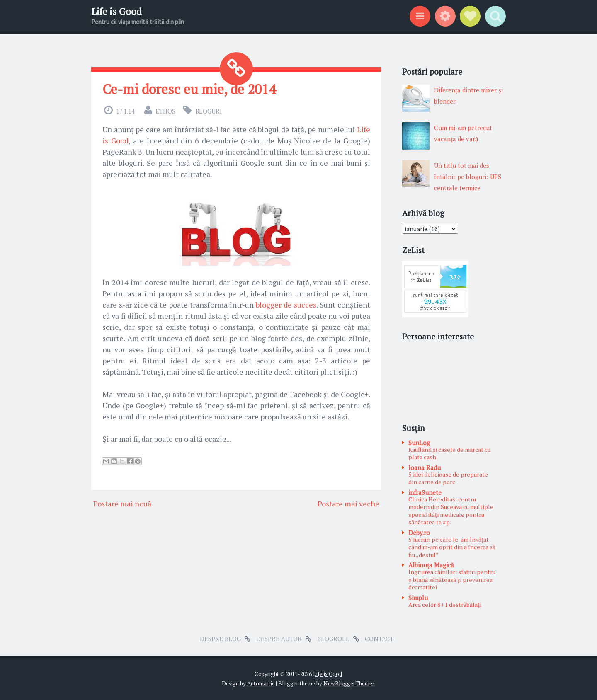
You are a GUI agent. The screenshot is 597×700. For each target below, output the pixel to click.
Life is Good (116, 11)
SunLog (419, 443)
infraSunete (425, 492)
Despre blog (220, 639)
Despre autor (279, 639)
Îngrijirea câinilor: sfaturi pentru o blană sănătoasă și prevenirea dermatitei (452, 579)
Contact (379, 639)
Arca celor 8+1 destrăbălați (445, 604)
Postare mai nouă (122, 504)
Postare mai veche (348, 504)
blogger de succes (286, 305)
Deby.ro (419, 533)
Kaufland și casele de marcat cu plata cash (449, 453)
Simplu (418, 598)
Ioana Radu (425, 467)
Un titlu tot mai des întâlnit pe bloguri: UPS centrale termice (468, 177)
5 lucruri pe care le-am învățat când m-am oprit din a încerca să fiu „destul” (452, 547)
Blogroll (333, 639)
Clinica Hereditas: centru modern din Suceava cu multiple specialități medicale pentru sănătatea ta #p (451, 511)
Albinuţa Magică (431, 565)
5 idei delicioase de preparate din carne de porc (448, 478)
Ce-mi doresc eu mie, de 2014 (189, 89)
